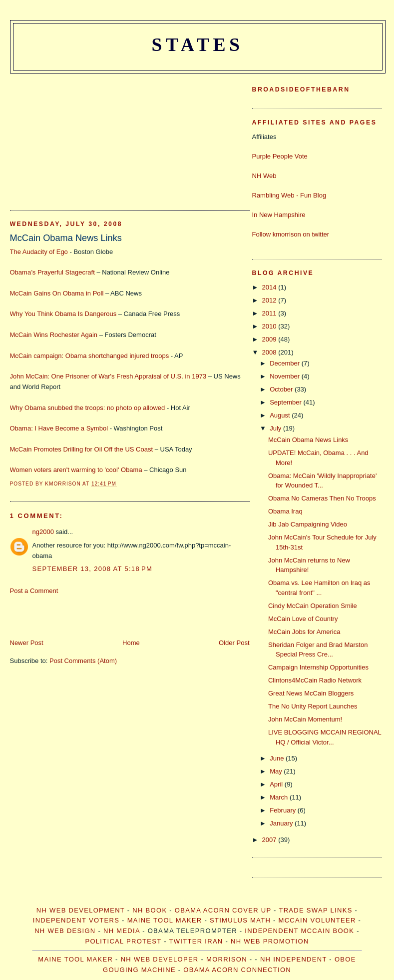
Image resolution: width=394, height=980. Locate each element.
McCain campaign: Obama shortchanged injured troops (90, 356)
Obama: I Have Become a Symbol (59, 428)
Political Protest (123, 941)
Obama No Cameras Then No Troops (322, 498)
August (281, 415)
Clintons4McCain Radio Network (315, 680)
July (276, 428)
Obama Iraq (285, 511)
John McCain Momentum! (305, 719)
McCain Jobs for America (304, 632)
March (280, 797)
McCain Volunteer (317, 920)
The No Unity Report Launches (313, 706)
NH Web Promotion (270, 941)
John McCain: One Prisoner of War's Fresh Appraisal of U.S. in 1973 (108, 376)
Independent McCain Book (299, 931)
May (277, 771)
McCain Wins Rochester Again (54, 335)
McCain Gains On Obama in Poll (57, 293)
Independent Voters (76, 920)
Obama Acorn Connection (237, 970)
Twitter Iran (196, 941)
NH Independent (294, 959)
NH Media (122, 931)
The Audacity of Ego (39, 252)
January (282, 823)
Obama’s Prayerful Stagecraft (52, 272)
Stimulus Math (240, 920)
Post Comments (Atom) (83, 661)
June (278, 758)
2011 (270, 313)
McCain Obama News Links (66, 238)
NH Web (264, 176)
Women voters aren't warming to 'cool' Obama (76, 470)
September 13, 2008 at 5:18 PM (93, 569)
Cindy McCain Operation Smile (313, 606)
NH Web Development (81, 910)
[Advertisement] (85, 136)
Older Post (234, 643)
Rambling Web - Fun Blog (289, 195)
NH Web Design (65, 931)
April (277, 784)
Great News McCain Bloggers (311, 693)
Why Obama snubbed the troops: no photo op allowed (88, 408)
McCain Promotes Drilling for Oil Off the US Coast (82, 449)
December (286, 363)
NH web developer (160, 959)
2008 (270, 352)
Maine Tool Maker (165, 920)
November (286, 376)
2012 (270, 300)
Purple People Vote (280, 156)
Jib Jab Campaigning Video (308, 524)
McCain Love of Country (303, 619)
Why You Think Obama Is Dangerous (63, 314)
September (286, 402)
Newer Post (27, 643)
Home (131, 643)
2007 (270, 840)
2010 (270, 326)
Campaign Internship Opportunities (318, 667)
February (284, 810)
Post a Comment (34, 591)
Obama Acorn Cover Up (223, 910)
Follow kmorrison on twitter (291, 234)
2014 (270, 287)
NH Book (150, 910)
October (282, 389)
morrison (227, 959)
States (197, 44)
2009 (270, 339)
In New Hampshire (279, 215)
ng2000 (43, 532)
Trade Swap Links (315, 910)
